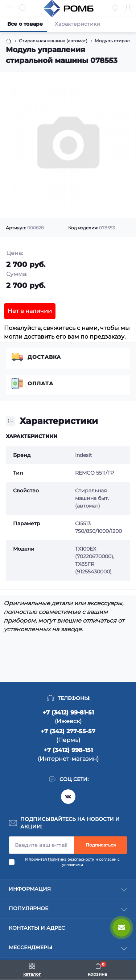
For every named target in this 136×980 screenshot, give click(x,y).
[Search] (22, 8)
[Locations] (115, 8)
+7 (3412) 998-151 (68, 750)
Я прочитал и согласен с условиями (72, 862)
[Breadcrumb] (9, 41)
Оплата (40, 383)
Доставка (44, 357)
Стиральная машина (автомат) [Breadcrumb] (53, 41)
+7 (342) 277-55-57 (68, 731)
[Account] (128, 8)
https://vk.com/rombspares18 (68, 797)
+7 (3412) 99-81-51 (68, 712)
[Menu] (9, 8)
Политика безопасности (71, 859)
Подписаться (101, 845)
